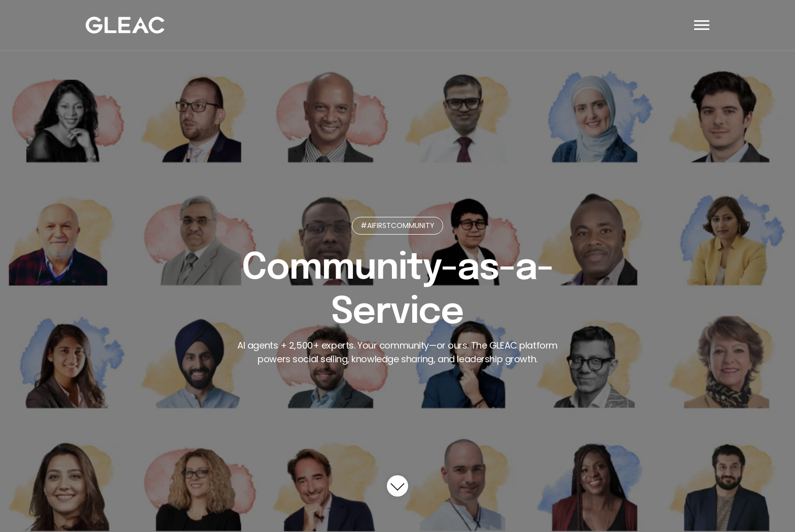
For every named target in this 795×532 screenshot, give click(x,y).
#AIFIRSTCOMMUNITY (397, 225)
